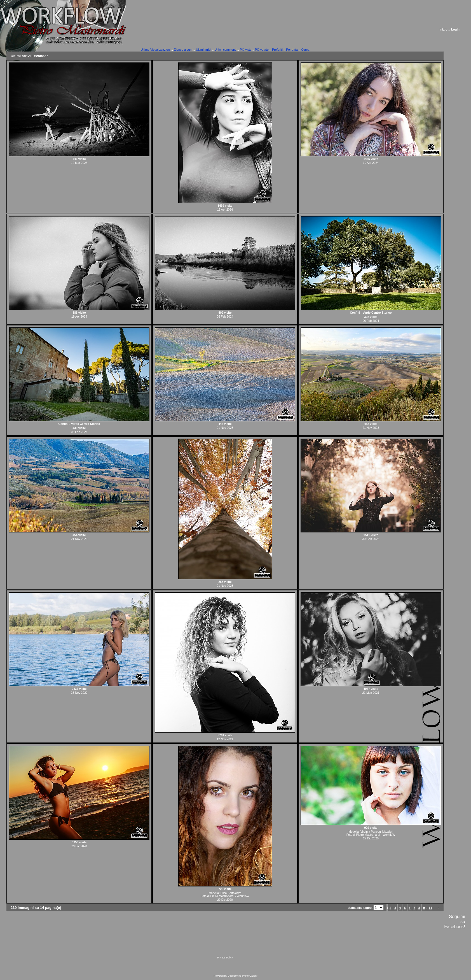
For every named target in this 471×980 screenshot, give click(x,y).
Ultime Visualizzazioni (156, 50)
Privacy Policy (225, 958)
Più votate (262, 50)
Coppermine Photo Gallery (242, 976)
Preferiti (277, 50)
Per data (292, 50)
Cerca (305, 50)
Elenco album (183, 50)
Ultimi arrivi (203, 50)
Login (455, 29)
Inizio (444, 29)
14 (430, 908)
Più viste (246, 50)
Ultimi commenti (226, 50)
